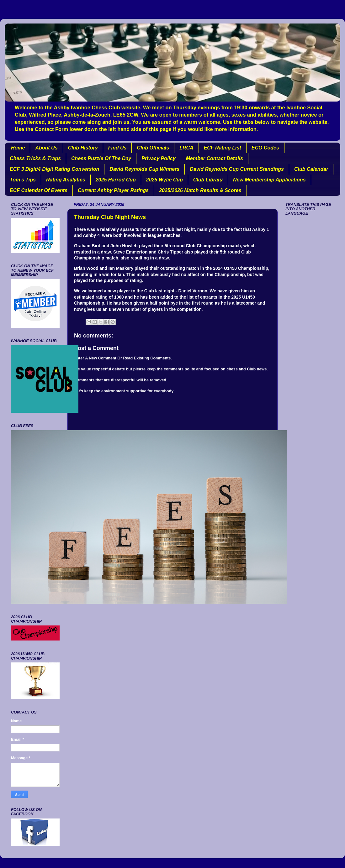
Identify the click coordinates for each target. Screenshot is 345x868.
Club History (83, 148)
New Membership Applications (269, 180)
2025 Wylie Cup (165, 180)
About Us (46, 148)
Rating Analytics (66, 180)
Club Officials (153, 148)
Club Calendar (311, 169)
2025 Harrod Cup (116, 180)
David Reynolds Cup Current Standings (237, 169)
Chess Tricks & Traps (35, 158)
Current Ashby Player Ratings (113, 190)
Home (18, 148)
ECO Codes (265, 148)
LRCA (186, 148)
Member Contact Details (215, 158)
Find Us (117, 148)
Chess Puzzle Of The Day (101, 158)
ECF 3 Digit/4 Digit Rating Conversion (54, 169)
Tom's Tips (23, 180)
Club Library (208, 180)
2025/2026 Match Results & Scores (200, 190)
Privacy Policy (159, 158)
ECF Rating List (223, 148)
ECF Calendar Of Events (39, 190)
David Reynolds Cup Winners (144, 169)
